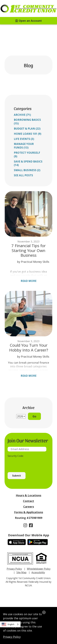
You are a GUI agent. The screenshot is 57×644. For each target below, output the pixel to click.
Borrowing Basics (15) (27, 122)
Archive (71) (22, 115)
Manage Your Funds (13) (24, 146)
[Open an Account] (28, 21)
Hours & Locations (28, 495)
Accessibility (38, 572)
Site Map (21, 572)
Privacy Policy (12, 637)
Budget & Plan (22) (27, 129)
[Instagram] (26, 525)
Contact (28, 501)
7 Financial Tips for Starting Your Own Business (28, 250)
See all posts (23, 175)
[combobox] (10, 624)
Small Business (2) (27, 170)
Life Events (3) (24, 139)
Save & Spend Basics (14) (28, 163)
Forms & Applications (29, 512)
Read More (29, 281)
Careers (29, 507)
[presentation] (31, 463)
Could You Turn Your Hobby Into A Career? (29, 348)
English (8, 624)
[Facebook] (31, 525)
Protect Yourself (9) (27, 155)
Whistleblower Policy (39, 569)
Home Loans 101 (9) (28, 134)
